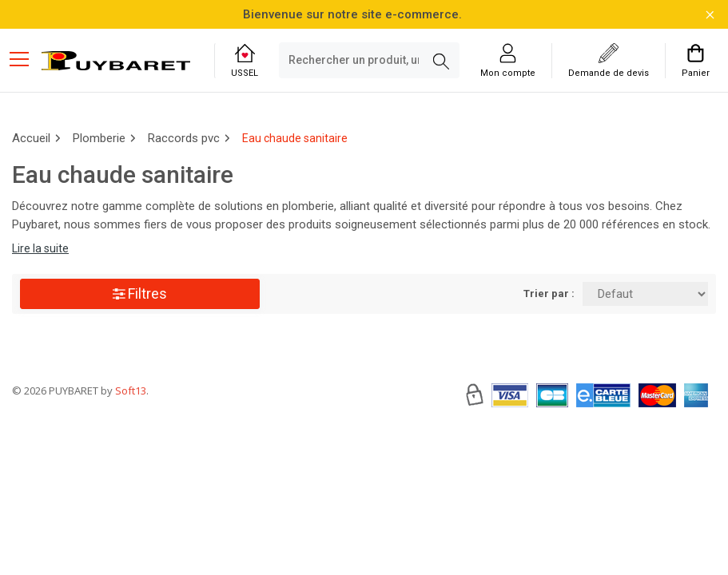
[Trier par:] (645, 294)
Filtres (140, 293)
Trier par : (549, 293)
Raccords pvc (184, 138)
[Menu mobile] (26, 58)
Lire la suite (40, 248)
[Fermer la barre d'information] (710, 15)
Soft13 (131, 438)
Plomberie (99, 138)
